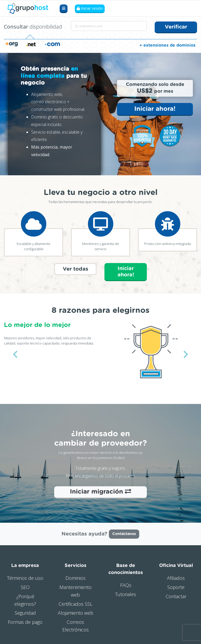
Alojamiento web (76, 612)
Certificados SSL (76, 603)
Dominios (76, 577)
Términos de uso (25, 577)
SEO (25, 586)
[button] (15, 354)
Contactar (176, 596)
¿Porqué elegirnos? (25, 599)
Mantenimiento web (76, 590)
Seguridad (25, 612)
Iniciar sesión (90, 9)
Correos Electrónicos (76, 625)
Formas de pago (25, 621)
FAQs (126, 585)
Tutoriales (126, 593)
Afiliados (176, 577)
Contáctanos (124, 533)
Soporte (176, 586)
